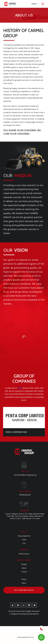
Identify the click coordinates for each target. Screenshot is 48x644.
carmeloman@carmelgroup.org (25, 475)
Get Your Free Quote (24, 590)
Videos (24, 583)
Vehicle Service (24, 554)
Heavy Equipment (24, 536)
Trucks (24, 540)
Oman (34, 4)
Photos (24, 579)
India (20, 388)
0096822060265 (25, 495)
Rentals (24, 564)
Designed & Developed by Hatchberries (24, 614)
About (24, 568)
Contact (24, 572)
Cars (24, 543)
